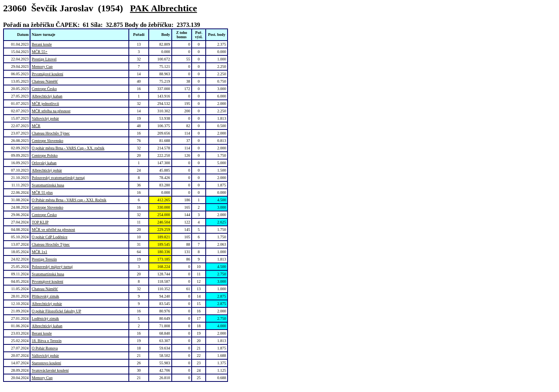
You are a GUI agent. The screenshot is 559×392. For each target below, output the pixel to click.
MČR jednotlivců (45, 104)
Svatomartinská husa (48, 185)
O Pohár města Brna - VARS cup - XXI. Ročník (69, 200)
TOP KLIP (40, 222)
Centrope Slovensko (47, 141)
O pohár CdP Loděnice (50, 237)
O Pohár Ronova (45, 348)
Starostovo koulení (46, 363)
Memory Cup (42, 67)
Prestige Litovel (44, 59)
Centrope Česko (44, 89)
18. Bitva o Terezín (46, 341)
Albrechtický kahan (47, 96)
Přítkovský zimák (45, 296)
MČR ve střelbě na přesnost (53, 230)
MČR (36, 126)
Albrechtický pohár (47, 170)
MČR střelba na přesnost (51, 111)
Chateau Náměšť (45, 81)
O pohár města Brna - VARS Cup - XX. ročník (68, 148)
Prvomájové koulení (47, 74)
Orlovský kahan (44, 163)
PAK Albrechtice (164, 8)
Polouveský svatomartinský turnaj (58, 178)
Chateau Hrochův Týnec (51, 133)
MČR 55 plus (42, 192)
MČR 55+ (39, 52)
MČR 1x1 (39, 252)
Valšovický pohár (45, 118)
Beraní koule (42, 44)
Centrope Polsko (45, 155)
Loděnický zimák (45, 318)
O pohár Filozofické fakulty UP (56, 311)
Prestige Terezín (44, 259)
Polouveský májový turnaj (52, 267)
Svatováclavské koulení (50, 370)
